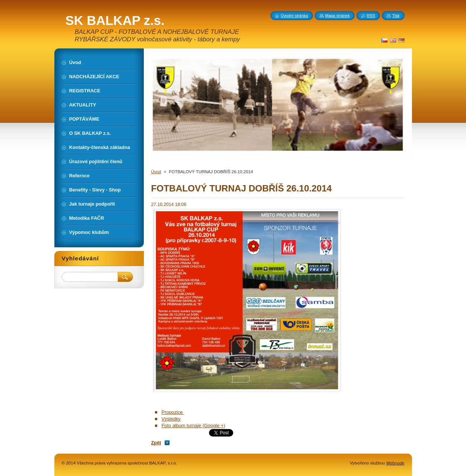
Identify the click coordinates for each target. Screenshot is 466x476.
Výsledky (171, 419)
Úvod (156, 172)
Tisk (396, 16)
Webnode (395, 463)
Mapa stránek (337, 16)
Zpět (156, 443)
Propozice (173, 412)
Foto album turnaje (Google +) (194, 426)
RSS (371, 16)
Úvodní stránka (294, 16)
